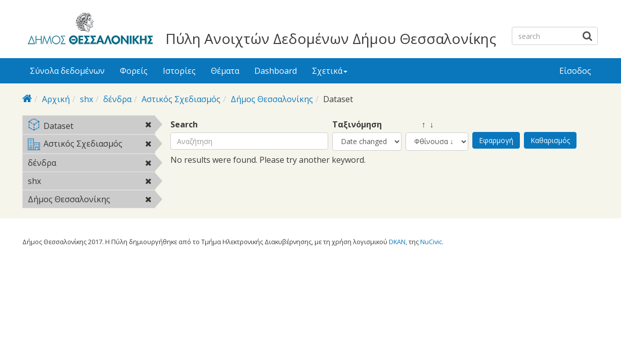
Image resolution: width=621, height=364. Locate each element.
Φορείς (134, 71)
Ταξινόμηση (357, 125)
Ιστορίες (179, 71)
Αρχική (56, 99)
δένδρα (117, 99)
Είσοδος (575, 71)
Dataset (91, 127)
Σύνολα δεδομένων (67, 71)
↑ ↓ (420, 125)
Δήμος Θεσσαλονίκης (272, 99)
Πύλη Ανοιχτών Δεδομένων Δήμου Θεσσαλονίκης (331, 38)
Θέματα (225, 71)
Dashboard (276, 71)
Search (184, 125)
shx (86, 99)
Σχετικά (330, 71)
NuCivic (431, 242)
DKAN (397, 242)
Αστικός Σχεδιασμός (181, 99)
